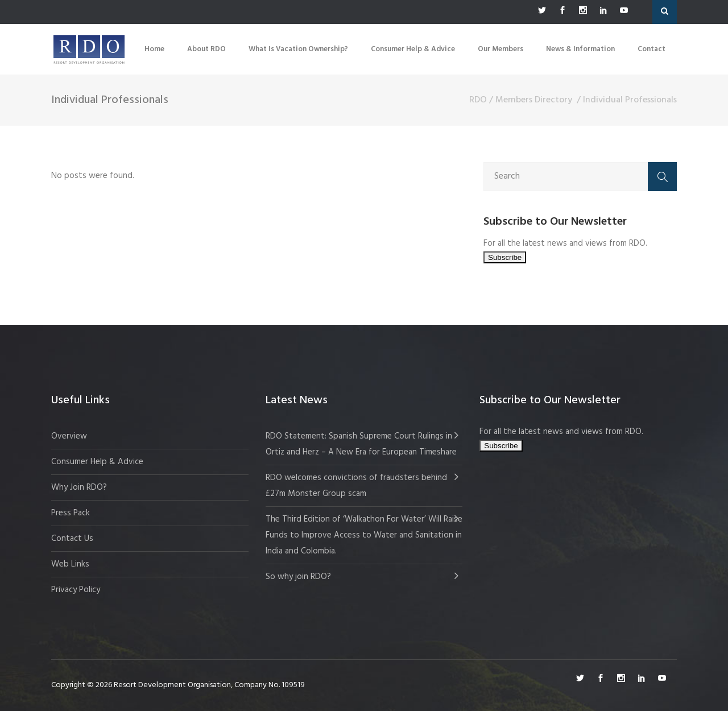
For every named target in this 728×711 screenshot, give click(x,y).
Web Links (70, 564)
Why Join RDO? (79, 487)
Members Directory (534, 100)
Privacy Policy (76, 590)
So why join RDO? (298, 577)
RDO (478, 100)
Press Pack (71, 513)
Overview (69, 436)
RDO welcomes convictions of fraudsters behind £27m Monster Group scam (356, 486)
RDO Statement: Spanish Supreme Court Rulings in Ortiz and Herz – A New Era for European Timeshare (361, 444)
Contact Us (72, 539)
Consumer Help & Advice (97, 462)
